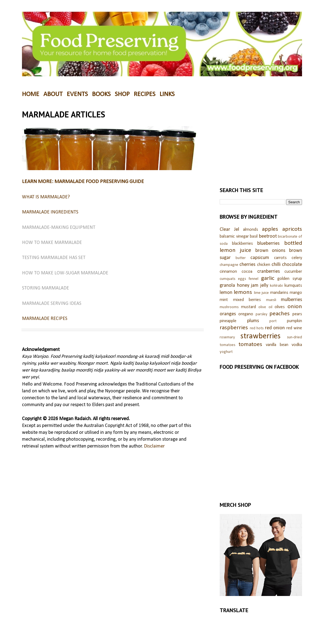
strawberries (261, 336)
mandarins (279, 293)
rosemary (227, 337)
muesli (271, 300)
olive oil (265, 307)
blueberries (268, 244)
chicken (264, 265)
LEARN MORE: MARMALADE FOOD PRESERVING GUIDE (83, 182)
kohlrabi (276, 286)
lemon (226, 293)
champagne (229, 265)
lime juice (261, 293)
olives (280, 307)
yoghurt (226, 352)
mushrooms (229, 307)
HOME (31, 94)
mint (224, 300)
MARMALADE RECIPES (45, 319)
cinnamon (228, 272)
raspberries (234, 328)
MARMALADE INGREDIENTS (50, 212)
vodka (297, 345)
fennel (253, 279)
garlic (268, 278)
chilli (276, 265)
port (273, 321)
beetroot (268, 236)
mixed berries (247, 300)
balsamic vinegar (234, 237)
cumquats (227, 279)
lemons (243, 292)
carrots (280, 258)
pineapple (228, 321)
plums (253, 321)
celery (297, 258)
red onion (275, 328)
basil (254, 237)
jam (255, 286)
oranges (228, 314)
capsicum (260, 258)
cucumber (293, 272)
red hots (257, 328)
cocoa (247, 272)
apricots (292, 229)
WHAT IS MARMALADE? (46, 197)
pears (297, 314)
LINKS (167, 94)
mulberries (291, 300)
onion (295, 307)
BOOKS (101, 94)
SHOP (122, 94)
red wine (294, 328)
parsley (262, 314)
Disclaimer (154, 446)
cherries (247, 265)
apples (270, 229)
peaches (280, 314)
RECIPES (145, 94)
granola (227, 286)
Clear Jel (229, 230)
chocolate (292, 265)
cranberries (269, 272)
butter (241, 258)
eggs (242, 279)
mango (296, 293)
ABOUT (53, 94)
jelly (264, 286)
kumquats (293, 286)
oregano (246, 314)
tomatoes (250, 345)
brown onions (270, 251)
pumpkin (294, 321)
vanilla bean (277, 345)
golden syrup (290, 279)
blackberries (242, 244)
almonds (251, 230)
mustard (248, 307)
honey (243, 286)
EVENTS (77, 94)
